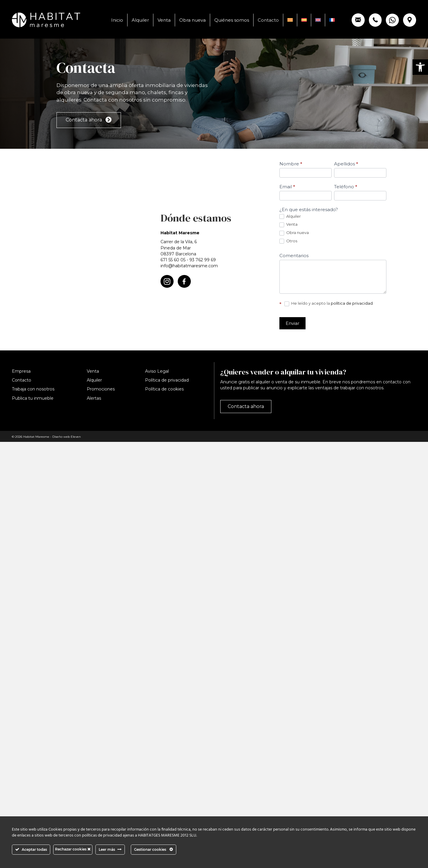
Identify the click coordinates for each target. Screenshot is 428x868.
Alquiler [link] (140, 20)
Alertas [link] (94, 398)
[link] (420, 67)
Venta (288, 224)
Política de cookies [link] (164, 389)
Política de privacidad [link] (167, 380)
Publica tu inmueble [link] (33, 398)
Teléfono (346, 187)
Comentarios (294, 256)
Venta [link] (164, 20)
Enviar (292, 323)
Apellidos (346, 164)
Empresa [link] (21, 371)
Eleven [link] (76, 437)
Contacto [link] (268, 20)
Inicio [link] (117, 20)
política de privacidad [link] (352, 303)
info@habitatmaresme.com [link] (189, 266)
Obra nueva (294, 233)
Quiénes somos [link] (232, 20)
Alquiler (290, 216)
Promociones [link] (101, 389)
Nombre (291, 164)
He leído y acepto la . (329, 303)
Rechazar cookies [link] (73, 849)
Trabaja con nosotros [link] (33, 389)
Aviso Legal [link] (157, 371)
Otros (288, 241)
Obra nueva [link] (192, 20)
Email (287, 187)
